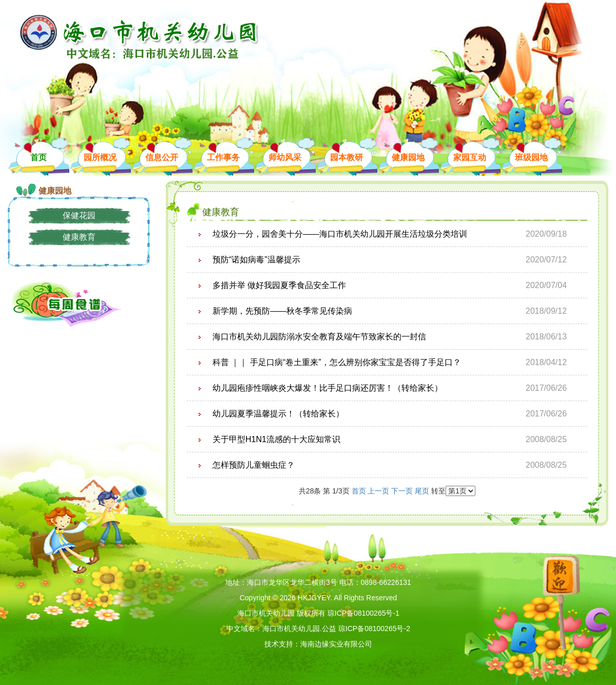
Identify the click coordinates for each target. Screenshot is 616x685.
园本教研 (346, 157)
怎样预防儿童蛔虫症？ (254, 465)
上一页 (378, 491)
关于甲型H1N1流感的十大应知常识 (276, 439)
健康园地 (408, 157)
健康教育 (79, 237)
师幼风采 (285, 157)
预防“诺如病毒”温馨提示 (256, 260)
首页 (38, 157)
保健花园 (79, 215)
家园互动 (470, 157)
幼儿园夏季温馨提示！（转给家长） (278, 414)
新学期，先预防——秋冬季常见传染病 (282, 311)
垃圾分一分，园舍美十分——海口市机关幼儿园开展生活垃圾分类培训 (340, 234)
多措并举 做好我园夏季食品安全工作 (279, 285)
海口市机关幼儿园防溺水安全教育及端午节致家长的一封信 (319, 337)
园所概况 (100, 157)
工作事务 (223, 157)
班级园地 (531, 157)
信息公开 (162, 157)
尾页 (423, 491)
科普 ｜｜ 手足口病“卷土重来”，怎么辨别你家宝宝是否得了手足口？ (337, 362)
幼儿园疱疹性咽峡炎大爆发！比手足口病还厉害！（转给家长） (328, 388)
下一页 (402, 491)
